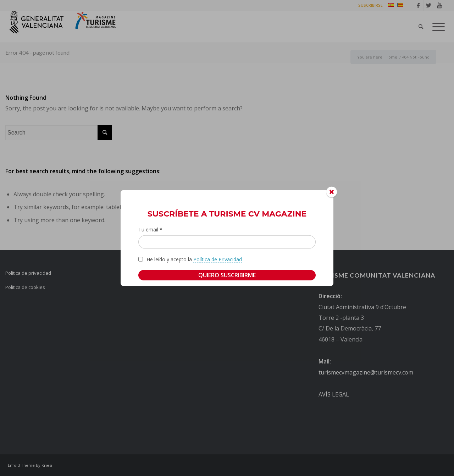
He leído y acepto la (194, 259)
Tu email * (150, 229)
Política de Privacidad (218, 259)
